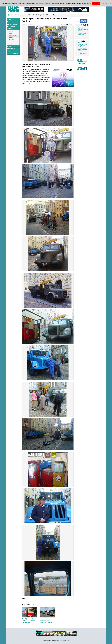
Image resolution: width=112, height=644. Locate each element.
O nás (9, 51)
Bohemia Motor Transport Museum (82, 53)
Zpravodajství (11, 20)
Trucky (10, 44)
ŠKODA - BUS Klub (82, 44)
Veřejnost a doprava (13, 53)
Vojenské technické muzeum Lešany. (82, 33)
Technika (14, 15)
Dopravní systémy (13, 35)
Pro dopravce (11, 27)
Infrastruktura (11, 49)
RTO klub (80, 43)
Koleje (10, 42)
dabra (64, 24)
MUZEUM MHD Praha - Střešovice (83, 30)
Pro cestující (11, 22)
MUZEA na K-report (82, 36)
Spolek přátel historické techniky (82, 47)
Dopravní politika (12, 24)
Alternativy (11, 40)
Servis (10, 33)
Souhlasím (96, 3)
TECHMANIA (81, 35)
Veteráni (21, 15)
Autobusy (11, 31)
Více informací (106, 3)
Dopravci (10, 46)
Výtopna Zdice (81, 45)
